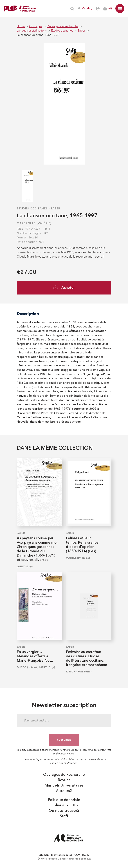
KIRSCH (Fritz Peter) (79, 672)
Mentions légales (62, 855)
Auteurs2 (64, 791)
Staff (64, 816)
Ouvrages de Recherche (64, 775)
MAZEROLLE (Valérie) (34, 223)
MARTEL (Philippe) (78, 558)
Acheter (64, 288)
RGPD (86, 855)
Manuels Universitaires (64, 786)
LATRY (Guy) (25, 567)
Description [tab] (28, 314)
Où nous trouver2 (64, 811)
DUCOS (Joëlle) (27, 667)
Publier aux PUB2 (64, 805)
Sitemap (44, 855)
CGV (77, 855)
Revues (64, 780)
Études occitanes (32, 209)
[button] (120, 8)
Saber (55, 209)
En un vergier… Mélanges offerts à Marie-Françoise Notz (35, 656)
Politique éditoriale (64, 800)
